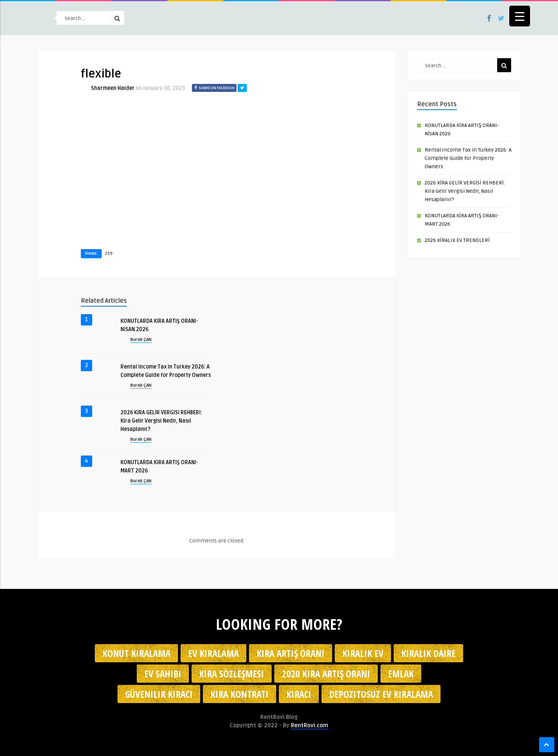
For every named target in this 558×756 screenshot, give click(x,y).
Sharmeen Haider (113, 88)
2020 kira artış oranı (326, 674)
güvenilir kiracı (159, 694)
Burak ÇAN (141, 340)
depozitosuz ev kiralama (381, 694)
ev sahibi (163, 674)
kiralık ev (363, 653)
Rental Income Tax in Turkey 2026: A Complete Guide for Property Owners (468, 158)
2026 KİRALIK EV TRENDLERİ (457, 240)
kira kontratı (240, 694)
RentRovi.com (310, 725)
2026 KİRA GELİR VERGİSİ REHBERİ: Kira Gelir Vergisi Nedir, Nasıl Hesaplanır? (161, 421)
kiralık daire (428, 653)
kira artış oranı (291, 653)
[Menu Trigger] (520, 16)
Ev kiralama (213, 653)
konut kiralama (136, 653)
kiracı (299, 694)
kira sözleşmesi (232, 674)
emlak (401, 674)
